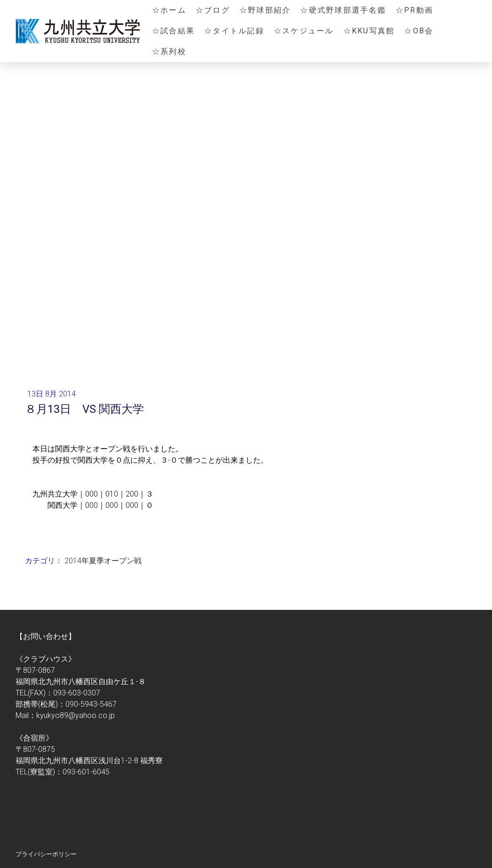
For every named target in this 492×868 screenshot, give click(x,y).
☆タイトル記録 (234, 31)
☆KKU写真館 (369, 31)
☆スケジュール (304, 31)
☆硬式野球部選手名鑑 (343, 10)
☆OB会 (419, 31)
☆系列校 (169, 51)
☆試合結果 (173, 31)
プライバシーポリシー (46, 854)
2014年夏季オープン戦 (103, 561)
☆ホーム (169, 10)
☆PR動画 (414, 10)
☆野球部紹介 (265, 10)
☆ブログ (213, 10)
